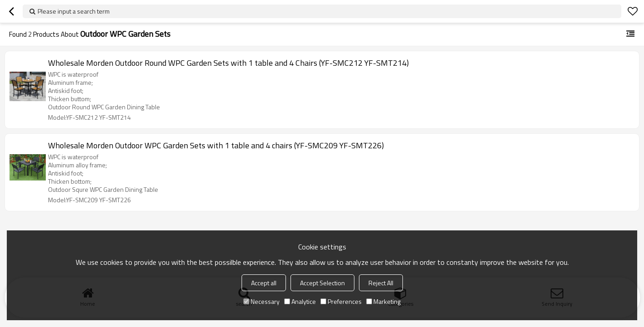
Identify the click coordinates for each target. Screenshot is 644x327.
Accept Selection (322, 283)
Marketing (383, 301)
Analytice (300, 301)
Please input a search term (74, 11)
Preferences (341, 301)
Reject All (381, 283)
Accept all (264, 283)
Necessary (261, 301)
